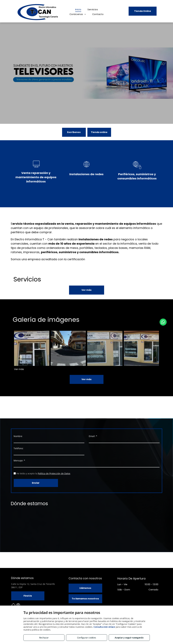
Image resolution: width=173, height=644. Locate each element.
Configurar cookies (87, 638)
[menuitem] (78, 10)
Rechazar (44, 638)
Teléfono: (18, 448)
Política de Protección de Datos (54, 473)
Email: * (93, 436)
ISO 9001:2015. (95, 259)
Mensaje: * (19, 461)
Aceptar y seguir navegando (129, 638)
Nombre (18, 436)
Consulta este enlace (104, 627)
